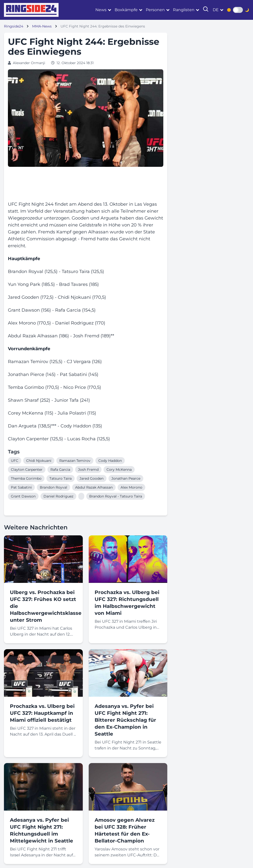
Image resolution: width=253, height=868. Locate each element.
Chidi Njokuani (39, 461)
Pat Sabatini (21, 487)
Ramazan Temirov (75, 461)
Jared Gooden (92, 478)
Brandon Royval (53, 487)
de (216, 10)
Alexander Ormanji (29, 63)
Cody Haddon (110, 461)
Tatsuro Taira (61, 478)
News (101, 10)
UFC (15, 461)
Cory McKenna (119, 470)
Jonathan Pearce (126, 478)
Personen (155, 10)
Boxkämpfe (126, 10)
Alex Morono (131, 487)
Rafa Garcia (60, 470)
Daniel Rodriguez (58, 496)
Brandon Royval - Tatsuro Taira (116, 496)
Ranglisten (184, 10)
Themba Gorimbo (26, 478)
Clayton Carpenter (27, 470)
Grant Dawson (23, 496)
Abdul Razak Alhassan (94, 487)
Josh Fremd (88, 470)
